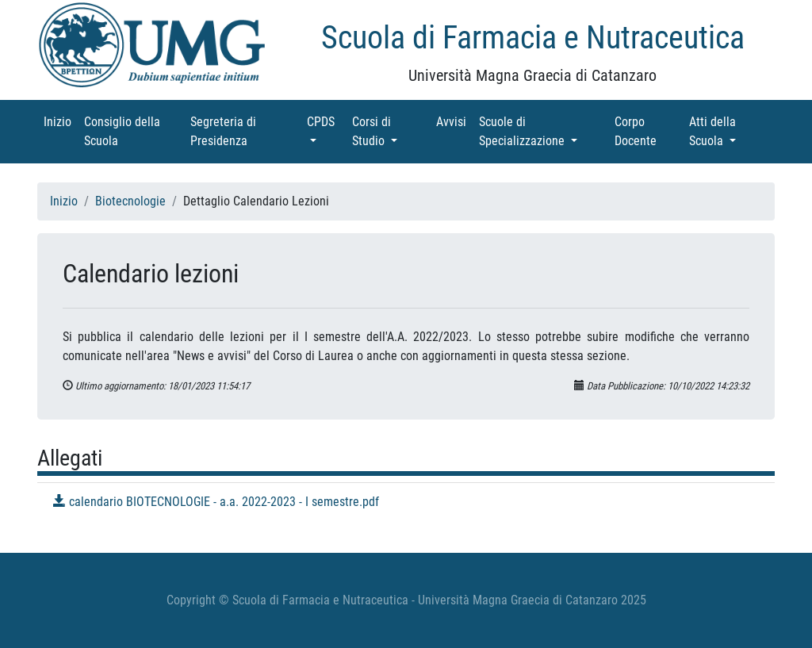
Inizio (61, 121)
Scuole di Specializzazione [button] (544, 131)
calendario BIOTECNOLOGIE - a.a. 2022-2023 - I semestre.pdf (216, 502)
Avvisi (454, 121)
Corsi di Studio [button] (391, 131)
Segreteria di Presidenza (241, 131)
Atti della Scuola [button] (730, 131)
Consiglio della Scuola (123, 131)
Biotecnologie (130, 201)
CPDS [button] (326, 121)
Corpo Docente (649, 131)
